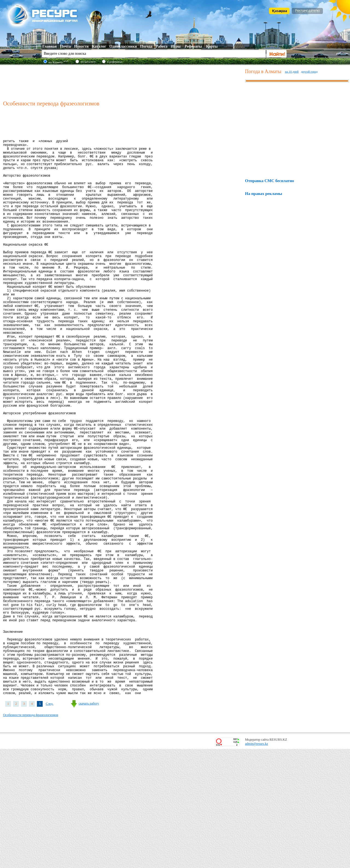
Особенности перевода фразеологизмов (30, 834)
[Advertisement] (123, 82)
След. (49, 823)
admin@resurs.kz (256, 863)
